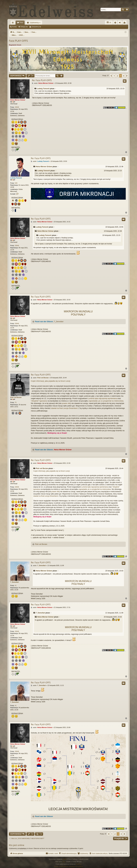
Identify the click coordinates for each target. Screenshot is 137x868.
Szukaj (14, 27)
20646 (17, 104)
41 (16, 583)
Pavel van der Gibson (44, 319)
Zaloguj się (24, 27)
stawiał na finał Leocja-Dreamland (64, 405)
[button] (111, 73)
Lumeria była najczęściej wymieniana (102, 396)
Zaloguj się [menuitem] (120, 23)
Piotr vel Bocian (16, 395)
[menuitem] (115, 23)
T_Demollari (59, 319)
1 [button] (114, 73)
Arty (64, 859)
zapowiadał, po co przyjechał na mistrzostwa (106, 398)
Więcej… (13, 23)
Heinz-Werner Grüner (18, 97)
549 (16, 180)
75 (16, 400)
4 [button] (124, 73)
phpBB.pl (79, 861)
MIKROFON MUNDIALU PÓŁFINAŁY (78, 310)
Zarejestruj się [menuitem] (125, 23)
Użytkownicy (34, 23)
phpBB (65, 856)
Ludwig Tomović (43, 86)
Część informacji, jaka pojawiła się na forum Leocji (51, 378)
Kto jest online (17, 842)
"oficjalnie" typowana (39, 398)
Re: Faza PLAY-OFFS (42, 77)
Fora (21, 23)
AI (109, 23)
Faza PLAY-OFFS (18, 38)
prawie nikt (66, 400)
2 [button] (117, 73)
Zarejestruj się (36, 27)
